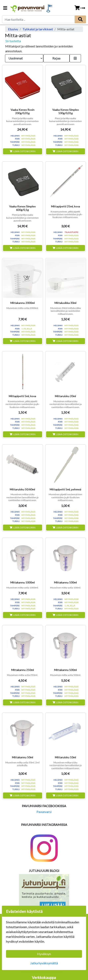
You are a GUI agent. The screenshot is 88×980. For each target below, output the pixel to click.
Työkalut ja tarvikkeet (38, 29)
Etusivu (13, 29)
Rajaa (56, 58)
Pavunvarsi (44, 812)
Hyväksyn (44, 954)
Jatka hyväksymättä (44, 963)
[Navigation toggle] (5, 8)
